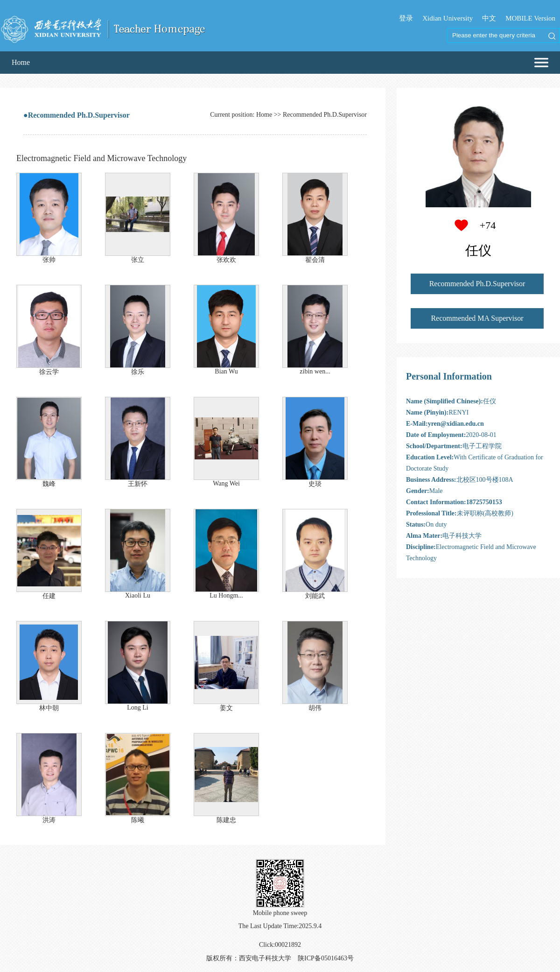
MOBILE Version (530, 18)
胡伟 (315, 708)
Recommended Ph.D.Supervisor (477, 284)
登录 (406, 18)
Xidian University (448, 18)
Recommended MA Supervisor (477, 318)
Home (21, 62)
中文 (489, 18)
